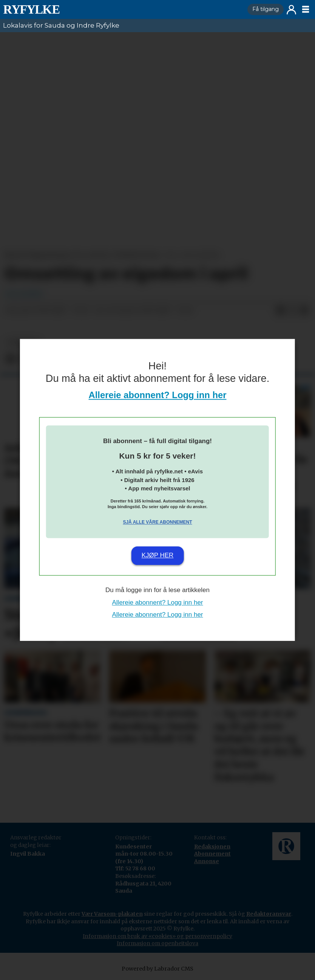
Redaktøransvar (269, 914)
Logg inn (291, 10)
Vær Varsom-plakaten (112, 914)
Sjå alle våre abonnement (157, 522)
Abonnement (212, 854)
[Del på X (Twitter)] (292, 311)
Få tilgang (266, 9)
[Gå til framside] (31, 9)
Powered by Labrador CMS (157, 969)
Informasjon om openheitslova (157, 943)
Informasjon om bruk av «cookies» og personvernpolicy (157, 936)
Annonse (207, 861)
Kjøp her (158, 555)
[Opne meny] (306, 9)
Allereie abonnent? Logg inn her (158, 395)
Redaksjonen (212, 847)
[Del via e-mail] (304, 311)
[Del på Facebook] (280, 311)
